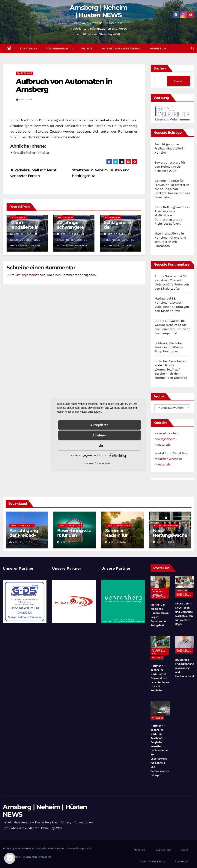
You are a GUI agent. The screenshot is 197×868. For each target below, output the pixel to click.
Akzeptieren (99, 425)
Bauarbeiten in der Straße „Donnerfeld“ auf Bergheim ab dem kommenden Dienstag (171, 369)
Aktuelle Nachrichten (22, 526)
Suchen (160, 68)
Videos (87, 49)
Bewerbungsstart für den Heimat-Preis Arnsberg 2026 (170, 167)
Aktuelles (182, 590)
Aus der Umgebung (157, 591)
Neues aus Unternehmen (159, 596)
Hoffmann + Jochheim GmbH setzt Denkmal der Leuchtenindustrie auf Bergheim (160, 678)
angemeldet (30, 275)
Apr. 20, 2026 (23, 234)
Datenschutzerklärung (121, 49)
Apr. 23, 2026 (22, 542)
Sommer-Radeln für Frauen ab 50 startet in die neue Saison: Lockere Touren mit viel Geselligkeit (172, 189)
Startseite (28, 49)
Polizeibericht (59, 49)
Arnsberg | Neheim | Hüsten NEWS (98, 11)
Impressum (157, 49)
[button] (193, 48)
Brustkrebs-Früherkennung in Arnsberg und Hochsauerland (185, 668)
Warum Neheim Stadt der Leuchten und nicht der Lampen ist (172, 329)
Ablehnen (99, 435)
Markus (160, 298)
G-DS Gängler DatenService (48, 848)
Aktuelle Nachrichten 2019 (158, 652)
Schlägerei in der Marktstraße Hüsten (118, 229)
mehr (100, 446)
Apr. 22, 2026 (70, 542)
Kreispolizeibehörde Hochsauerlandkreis (26, 240)
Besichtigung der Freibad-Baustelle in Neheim (170, 148)
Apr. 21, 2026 (117, 542)
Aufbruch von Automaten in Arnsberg (64, 85)
